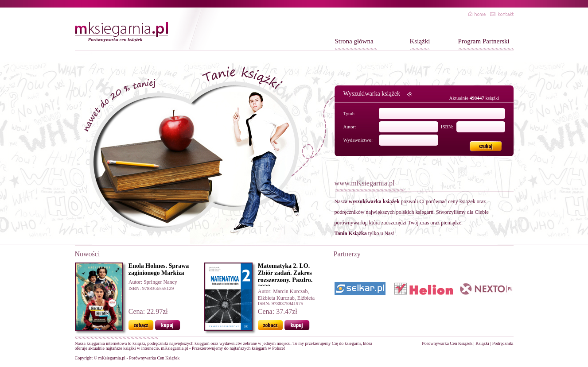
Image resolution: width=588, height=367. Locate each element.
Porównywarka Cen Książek (447, 343)
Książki (420, 41)
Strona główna (354, 41)
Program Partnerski (484, 41)
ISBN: (447, 127)
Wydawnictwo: (358, 140)
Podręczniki (503, 343)
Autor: (350, 127)
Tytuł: (349, 113)
